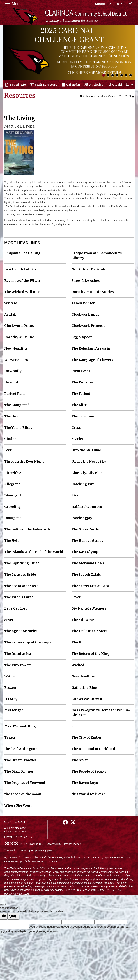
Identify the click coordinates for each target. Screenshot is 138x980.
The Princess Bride (20, 574)
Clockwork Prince (19, 326)
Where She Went (18, 805)
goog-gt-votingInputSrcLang (46, 927)
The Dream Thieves (20, 760)
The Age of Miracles (21, 631)
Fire (75, 495)
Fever (76, 597)
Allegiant (12, 484)
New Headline (16, 348)
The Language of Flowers (92, 360)
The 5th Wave (83, 620)
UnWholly (13, 371)
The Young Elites (18, 428)
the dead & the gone (21, 749)
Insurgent (13, 518)
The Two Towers (18, 665)
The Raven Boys (85, 783)
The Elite (79, 405)
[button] (120, 85)
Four (8, 450)
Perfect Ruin (15, 394)
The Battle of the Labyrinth (27, 529)
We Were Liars (16, 360)
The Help (12, 541)
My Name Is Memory (89, 608)
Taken (10, 737)
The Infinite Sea (18, 654)
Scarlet (77, 439)
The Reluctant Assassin (91, 348)
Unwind (11, 382)
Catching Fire (83, 484)
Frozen (10, 688)
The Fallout (81, 394)
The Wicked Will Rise (22, 292)
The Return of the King (90, 654)
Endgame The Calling (22, 253)
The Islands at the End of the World (34, 552)
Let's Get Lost (16, 608)
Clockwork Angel (86, 314)
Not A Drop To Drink (88, 269)
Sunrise (11, 303)
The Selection (83, 416)
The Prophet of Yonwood (25, 783)
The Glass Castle (85, 529)
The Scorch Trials (86, 574)
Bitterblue (13, 473)
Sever (9, 620)
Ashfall (10, 314)
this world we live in (89, 794)
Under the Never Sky (89, 461)
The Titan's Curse (19, 597)
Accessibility (54, 844)
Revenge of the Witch (22, 281)
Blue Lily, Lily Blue (87, 473)
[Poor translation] (13, 916)
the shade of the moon (23, 794)
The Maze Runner (19, 771)
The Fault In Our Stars (89, 631)
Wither (10, 676)
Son (75, 726)
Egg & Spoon (82, 337)
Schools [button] (103, 4)
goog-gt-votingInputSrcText (113, 927)
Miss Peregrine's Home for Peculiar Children (101, 712)
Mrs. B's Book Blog (20, 726)
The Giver (80, 760)
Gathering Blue (84, 688)
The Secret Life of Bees (90, 586)
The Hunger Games (87, 541)
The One (11, 416)
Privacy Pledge (73, 844)
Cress (76, 428)
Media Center (108, 96)
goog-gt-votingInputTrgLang (80, 927)
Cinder (10, 439)
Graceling (13, 507)
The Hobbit (81, 642)
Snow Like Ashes (86, 281)
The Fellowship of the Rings (28, 642)
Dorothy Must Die (19, 337)
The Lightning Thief (22, 563)
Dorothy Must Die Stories (93, 292)
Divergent (13, 495)
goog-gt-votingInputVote (43, 931)
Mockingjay (82, 518)
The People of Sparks (89, 771)
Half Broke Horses (87, 507)
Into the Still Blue (86, 450)
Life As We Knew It (87, 699)
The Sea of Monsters (21, 586)
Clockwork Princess (88, 326)
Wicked (78, 665)
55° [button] (120, 4)
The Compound (17, 405)
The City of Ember (87, 737)
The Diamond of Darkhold (93, 749)
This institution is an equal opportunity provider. (31, 850)
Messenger (14, 710)
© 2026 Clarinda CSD (32, 844)
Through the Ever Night (24, 461)
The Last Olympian (88, 552)
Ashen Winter (83, 303)
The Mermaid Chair (88, 563)
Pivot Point (81, 371)
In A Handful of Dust (21, 269)
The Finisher (82, 382)
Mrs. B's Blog (126, 96)
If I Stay (11, 699)
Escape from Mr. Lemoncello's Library (97, 255)
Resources (91, 96)
